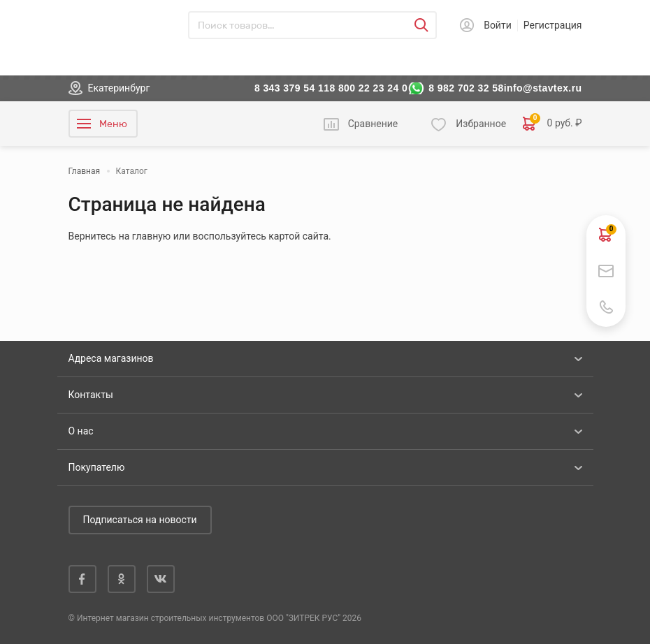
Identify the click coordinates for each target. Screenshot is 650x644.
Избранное (481, 124)
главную (151, 236)
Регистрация (553, 25)
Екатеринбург (119, 88)
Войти (498, 25)
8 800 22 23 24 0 (368, 88)
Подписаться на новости (140, 520)
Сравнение (373, 124)
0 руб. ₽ (552, 124)
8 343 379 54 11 (292, 88)
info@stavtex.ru (543, 88)
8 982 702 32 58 (466, 88)
